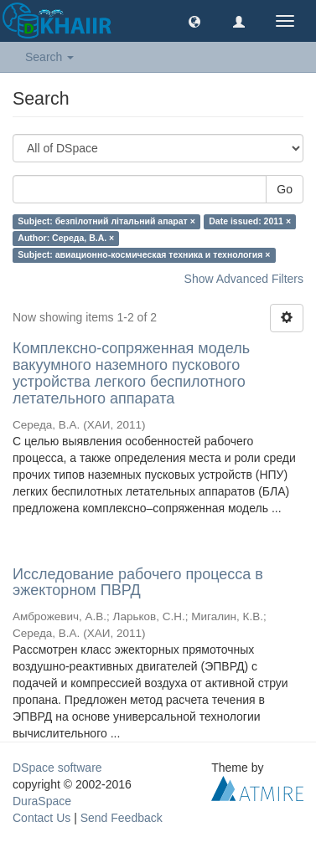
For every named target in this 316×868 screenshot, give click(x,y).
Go (285, 189)
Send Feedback (122, 818)
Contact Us (41, 818)
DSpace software (57, 768)
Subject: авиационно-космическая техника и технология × (144, 254)
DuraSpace (42, 801)
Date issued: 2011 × (250, 221)
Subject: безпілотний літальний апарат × (106, 221)
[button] (194, 21)
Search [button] (49, 57)
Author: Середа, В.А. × (66, 238)
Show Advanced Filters (244, 279)
